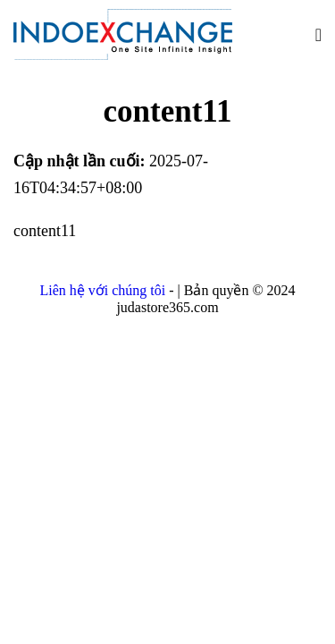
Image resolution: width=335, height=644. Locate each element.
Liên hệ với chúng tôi (104, 290)
